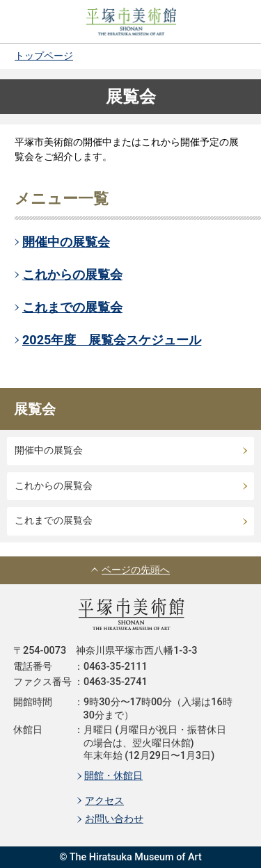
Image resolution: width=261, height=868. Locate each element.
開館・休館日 (113, 776)
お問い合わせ (114, 819)
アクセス (104, 801)
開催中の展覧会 (66, 242)
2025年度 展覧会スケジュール (112, 340)
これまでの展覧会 (72, 307)
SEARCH (28, 22)
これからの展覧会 (72, 274)
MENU (233, 22)
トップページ (44, 56)
